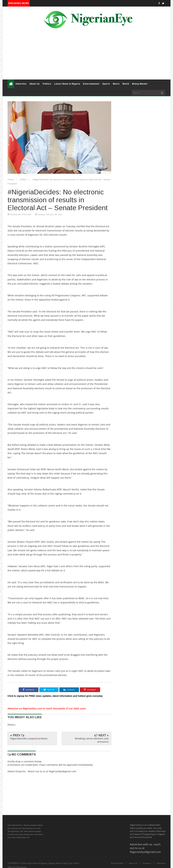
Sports (106, 84)
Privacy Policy (117, 863)
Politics (47, 84)
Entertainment (91, 84)
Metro (116, 84)
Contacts (147, 863)
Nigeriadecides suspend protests (29, 738)
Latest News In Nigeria (67, 84)
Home (11, 179)
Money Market (140, 84)
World (126, 84)
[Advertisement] (86, 56)
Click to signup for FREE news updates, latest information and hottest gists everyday (55, 696)
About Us (35, 84)
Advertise (21, 84)
